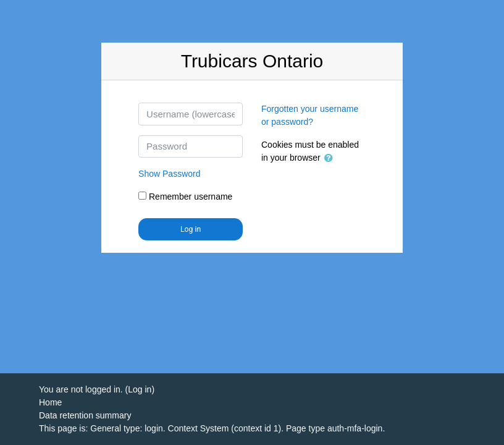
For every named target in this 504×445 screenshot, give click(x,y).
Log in (191, 229)
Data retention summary (85, 415)
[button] (331, 159)
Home (50, 402)
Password (169, 174)
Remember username (191, 197)
